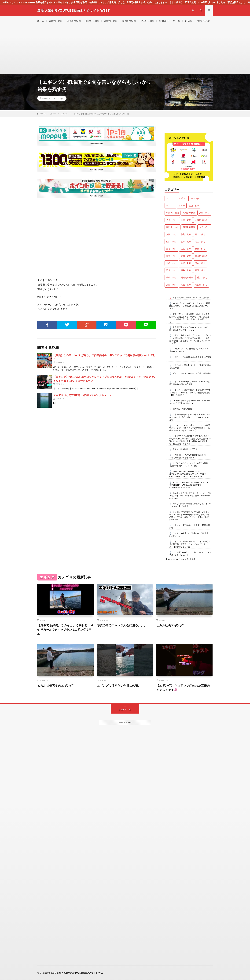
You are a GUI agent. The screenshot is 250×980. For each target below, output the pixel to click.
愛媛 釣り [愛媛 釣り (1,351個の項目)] (171, 256)
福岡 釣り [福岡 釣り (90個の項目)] (200, 270)
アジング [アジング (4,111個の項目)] (170, 198)
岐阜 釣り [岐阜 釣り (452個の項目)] (186, 242)
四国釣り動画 (129, 21)
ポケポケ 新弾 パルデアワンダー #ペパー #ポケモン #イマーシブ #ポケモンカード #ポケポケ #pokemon (190, 496)
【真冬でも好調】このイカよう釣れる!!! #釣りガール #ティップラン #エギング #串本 (65, 630)
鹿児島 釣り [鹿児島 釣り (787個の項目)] (201, 285)
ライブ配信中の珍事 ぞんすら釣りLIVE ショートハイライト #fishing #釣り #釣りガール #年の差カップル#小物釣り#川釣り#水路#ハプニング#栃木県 (190, 516)
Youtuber (164, 21)
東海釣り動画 (74, 21)
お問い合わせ (203, 21)
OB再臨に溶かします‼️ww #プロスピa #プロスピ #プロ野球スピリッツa (190, 402)
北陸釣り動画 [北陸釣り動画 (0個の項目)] (201, 220)
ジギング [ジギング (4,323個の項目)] (195, 198)
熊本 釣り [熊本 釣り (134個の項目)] (200, 263)
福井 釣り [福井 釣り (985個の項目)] (186, 270)
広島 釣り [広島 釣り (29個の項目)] (186, 249)
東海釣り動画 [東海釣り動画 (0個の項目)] (201, 256)
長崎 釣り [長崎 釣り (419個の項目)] (171, 277)
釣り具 (177, 21)
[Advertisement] (125, 50)
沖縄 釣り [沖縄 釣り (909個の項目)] (171, 263)
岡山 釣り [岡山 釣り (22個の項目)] (200, 242)
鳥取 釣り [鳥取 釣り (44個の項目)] (186, 285)
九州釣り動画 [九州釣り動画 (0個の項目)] (189, 213)
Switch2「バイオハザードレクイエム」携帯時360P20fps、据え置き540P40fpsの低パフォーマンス (190, 306)
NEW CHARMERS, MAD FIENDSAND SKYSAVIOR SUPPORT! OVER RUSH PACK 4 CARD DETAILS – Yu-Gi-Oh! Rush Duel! (188, 474)
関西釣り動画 (56, 21)
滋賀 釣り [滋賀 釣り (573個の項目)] (186, 263)
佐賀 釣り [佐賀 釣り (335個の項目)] (171, 220)
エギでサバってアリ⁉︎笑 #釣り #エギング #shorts (82, 395)
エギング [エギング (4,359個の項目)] (183, 198)
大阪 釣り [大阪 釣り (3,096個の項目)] (171, 234)
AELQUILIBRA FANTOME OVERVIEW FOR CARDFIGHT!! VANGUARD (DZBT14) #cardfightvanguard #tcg (189, 485)
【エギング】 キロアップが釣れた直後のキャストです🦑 (183, 688)
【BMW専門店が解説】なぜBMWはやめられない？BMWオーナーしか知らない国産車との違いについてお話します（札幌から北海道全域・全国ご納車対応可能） (190, 440)
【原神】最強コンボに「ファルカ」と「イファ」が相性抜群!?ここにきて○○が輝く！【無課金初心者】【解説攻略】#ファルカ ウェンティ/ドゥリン (190, 339)
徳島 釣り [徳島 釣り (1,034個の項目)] (200, 249)
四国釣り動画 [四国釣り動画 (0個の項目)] (189, 227)
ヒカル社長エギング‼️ (170, 625)
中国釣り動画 (147, 21)
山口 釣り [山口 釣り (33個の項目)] (171, 242)
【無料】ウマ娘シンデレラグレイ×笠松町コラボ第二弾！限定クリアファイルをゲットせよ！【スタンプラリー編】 (190, 544)
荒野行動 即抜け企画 (182, 409)
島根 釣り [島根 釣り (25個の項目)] (171, 249)
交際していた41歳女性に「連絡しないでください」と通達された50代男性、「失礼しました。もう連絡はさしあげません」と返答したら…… (190, 318)
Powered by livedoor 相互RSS (181, 559)
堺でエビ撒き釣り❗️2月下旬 (185, 449)
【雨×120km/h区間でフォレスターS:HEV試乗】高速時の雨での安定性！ (190, 383)
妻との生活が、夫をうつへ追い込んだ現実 (191, 298)
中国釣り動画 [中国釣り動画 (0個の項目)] (173, 213)
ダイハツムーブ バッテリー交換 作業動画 (192, 373)
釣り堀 (188, 21)
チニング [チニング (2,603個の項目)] (170, 206)
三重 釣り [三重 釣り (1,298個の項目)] (194, 206)
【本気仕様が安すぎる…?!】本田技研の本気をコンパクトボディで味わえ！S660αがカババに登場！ (190, 417)
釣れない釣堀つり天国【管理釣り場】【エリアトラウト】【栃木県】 (190, 505)
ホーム (41, 21)
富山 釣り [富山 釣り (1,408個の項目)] (200, 234)
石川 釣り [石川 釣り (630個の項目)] (171, 270)
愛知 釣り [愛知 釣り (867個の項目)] (186, 256)
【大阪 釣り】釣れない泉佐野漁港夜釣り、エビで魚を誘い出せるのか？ (189, 456)
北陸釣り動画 (92, 21)
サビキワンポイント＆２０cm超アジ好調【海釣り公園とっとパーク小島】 (189, 465)
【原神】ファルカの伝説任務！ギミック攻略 (192, 357)
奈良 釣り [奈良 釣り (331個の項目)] (186, 234)
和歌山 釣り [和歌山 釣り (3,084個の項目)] (173, 227)
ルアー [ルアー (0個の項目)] (182, 206)
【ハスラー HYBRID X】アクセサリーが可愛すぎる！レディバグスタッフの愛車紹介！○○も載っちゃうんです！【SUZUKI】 (190, 428)
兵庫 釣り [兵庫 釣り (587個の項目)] (186, 220)
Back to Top (125, 709)
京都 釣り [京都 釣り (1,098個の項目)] (204, 213)
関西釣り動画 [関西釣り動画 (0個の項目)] (187, 277)
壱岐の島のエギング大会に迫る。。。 (122, 625)
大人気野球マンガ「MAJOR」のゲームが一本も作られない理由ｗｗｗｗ (190, 329)
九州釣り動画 (111, 21)
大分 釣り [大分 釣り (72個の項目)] (204, 227)
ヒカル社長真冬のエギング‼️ (56, 685)
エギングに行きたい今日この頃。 (119, 685)
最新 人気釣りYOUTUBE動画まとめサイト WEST (81, 973)
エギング (59, 98)
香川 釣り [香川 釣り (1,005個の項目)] (202, 277)
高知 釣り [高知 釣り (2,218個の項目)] (171, 285)
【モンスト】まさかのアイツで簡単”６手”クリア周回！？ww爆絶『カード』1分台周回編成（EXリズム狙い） (190, 392)
